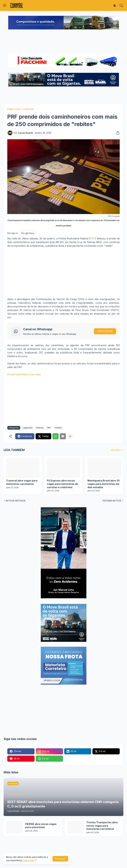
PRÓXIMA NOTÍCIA (112, 501)
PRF (93, 238)
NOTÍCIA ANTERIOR (16, 501)
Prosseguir (60, 859)
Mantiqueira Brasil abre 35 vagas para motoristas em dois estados (104, 484)
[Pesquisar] (121, 5)
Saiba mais (29, 860)
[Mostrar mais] (70, 436)
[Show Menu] (5, 5)
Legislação (28, 109)
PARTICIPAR (105, 331)
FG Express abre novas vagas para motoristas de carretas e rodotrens (62, 484)
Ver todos (116, 450)
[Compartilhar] (117, 133)
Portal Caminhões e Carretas (24, 374)
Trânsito (58, 428)
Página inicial (14, 109)
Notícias (40, 428)
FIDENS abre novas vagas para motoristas (41, 826)
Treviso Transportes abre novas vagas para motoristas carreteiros (102, 826)
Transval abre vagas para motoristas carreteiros (22, 482)
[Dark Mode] (115, 5)
